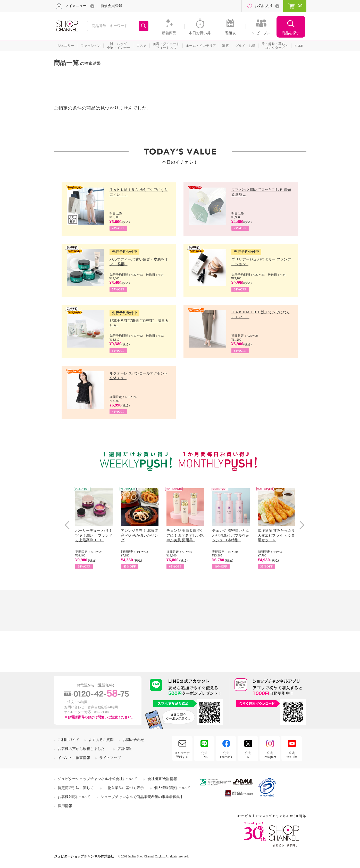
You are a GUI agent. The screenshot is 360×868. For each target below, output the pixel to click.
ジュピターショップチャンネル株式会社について (97, 779)
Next (300, 525)
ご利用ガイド (69, 740)
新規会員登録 (111, 6)
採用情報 (65, 806)
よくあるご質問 (101, 740)
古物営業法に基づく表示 (124, 788)
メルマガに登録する (182, 755)
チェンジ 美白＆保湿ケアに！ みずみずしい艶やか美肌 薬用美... (185, 535)
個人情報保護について (172, 788)
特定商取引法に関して (76, 788)
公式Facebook (226, 755)
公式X (248, 755)
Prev (69, 525)
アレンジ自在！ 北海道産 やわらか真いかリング (139, 535)
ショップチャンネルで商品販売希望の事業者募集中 (142, 797)
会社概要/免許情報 (162, 779)
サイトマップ (110, 758)
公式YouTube (292, 755)
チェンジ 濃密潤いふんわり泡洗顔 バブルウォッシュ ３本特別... (231, 535)
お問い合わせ (133, 740)
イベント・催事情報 (74, 758)
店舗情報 (124, 749)
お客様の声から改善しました (81, 749)
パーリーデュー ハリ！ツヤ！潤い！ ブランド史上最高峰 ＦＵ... (94, 535)
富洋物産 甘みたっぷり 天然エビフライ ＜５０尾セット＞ (276, 535)
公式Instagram (270, 755)
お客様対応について (74, 797)
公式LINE (204, 755)
